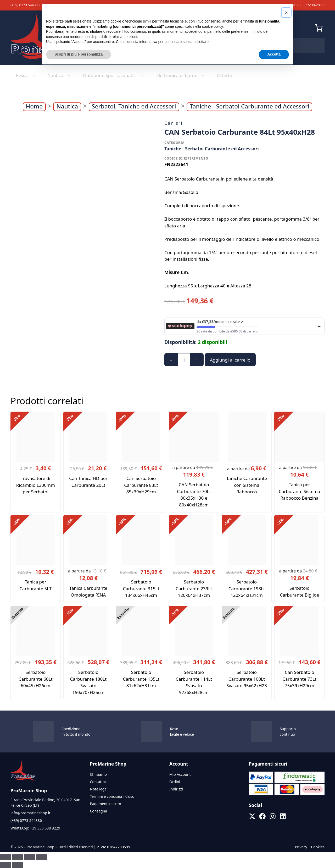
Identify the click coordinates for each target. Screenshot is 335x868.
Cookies (318, 847)
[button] (286, 13)
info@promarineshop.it (30, 813)
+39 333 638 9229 (45, 828)
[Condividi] (30, 857)
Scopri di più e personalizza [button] (79, 54)
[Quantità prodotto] (184, 360)
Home (34, 106)
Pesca (26, 75)
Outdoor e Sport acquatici (114, 75)
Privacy (301, 847)
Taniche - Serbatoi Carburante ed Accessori (249, 106)
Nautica (60, 75)
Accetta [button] (274, 54)
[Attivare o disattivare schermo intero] (18, 857)
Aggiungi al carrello (230, 360)
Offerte (224, 75)
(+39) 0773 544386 (25, 5)
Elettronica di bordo (181, 75)
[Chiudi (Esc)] (42, 857)
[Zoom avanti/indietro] (5, 857)
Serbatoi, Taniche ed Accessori (134, 106)
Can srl (174, 123)
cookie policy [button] (212, 26)
